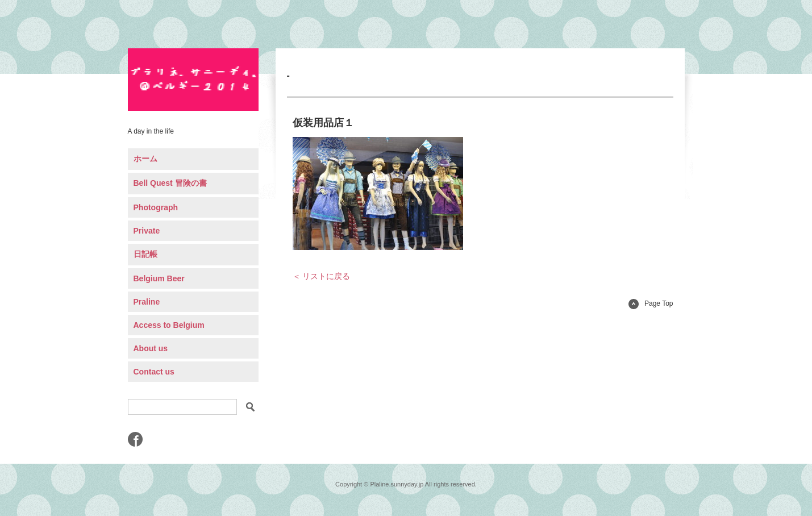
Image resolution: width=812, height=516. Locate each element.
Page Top (651, 303)
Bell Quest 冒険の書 (170, 183)
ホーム (145, 159)
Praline (147, 302)
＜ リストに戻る (322, 276)
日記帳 (145, 254)
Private (147, 231)
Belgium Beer (159, 278)
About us (151, 348)
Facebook (135, 439)
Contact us (154, 372)
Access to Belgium (169, 325)
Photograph (156, 207)
